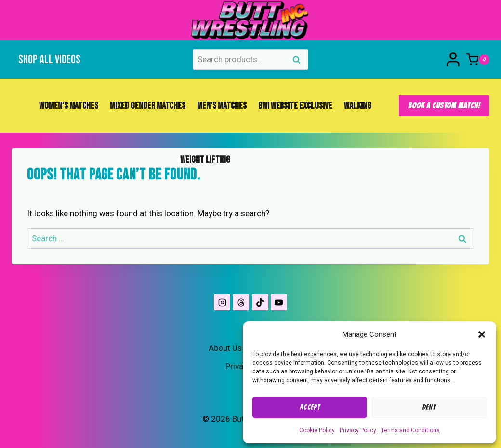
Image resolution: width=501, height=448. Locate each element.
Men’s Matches (222, 106)
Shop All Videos (49, 59)
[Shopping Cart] (478, 60)
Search (299, 61)
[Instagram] (222, 302)
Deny (429, 407)
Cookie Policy (317, 430)
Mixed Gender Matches (148, 106)
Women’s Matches (69, 106)
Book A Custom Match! (444, 106)
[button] (482, 334)
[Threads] (241, 302)
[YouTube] (279, 302)
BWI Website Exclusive (295, 106)
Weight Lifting (205, 160)
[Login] (453, 59)
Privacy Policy (358, 430)
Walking (358, 106)
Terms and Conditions (410, 430)
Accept (310, 407)
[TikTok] (260, 302)
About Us (225, 348)
